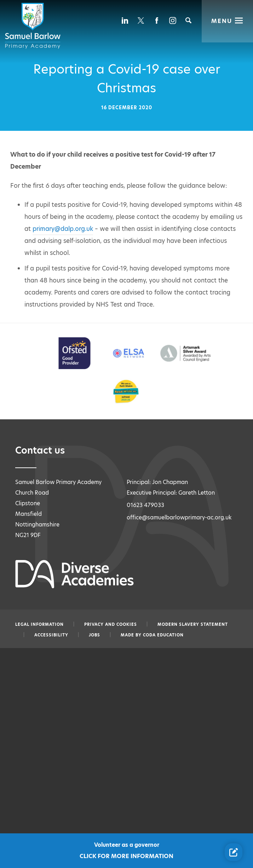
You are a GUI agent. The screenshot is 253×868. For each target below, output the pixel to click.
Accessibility (51, 635)
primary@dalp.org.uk (63, 229)
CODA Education (163, 635)
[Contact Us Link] (234, 852)
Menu (222, 20)
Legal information (39, 624)
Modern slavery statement (193, 624)
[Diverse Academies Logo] (34, 26)
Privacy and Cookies (111, 624)
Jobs (94, 635)
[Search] (188, 20)
